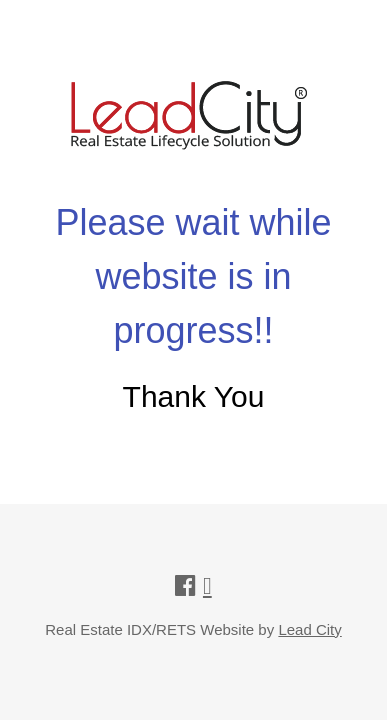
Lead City (309, 629)
